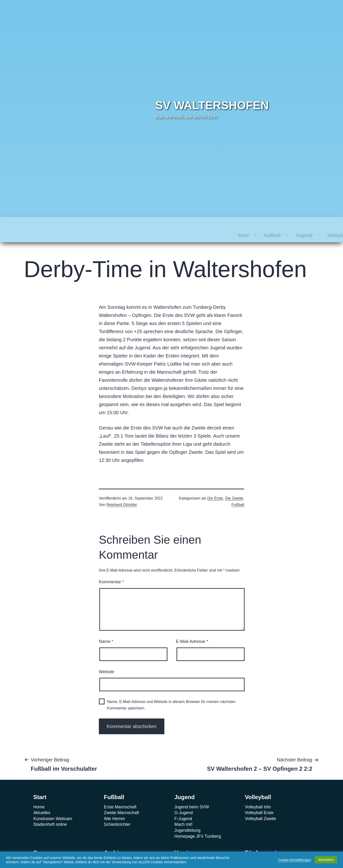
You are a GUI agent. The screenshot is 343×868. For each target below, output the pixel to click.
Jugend (106, 224)
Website (107, 660)
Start (46, 224)
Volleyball (141, 224)
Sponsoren (179, 224)
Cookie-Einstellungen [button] (295, 860)
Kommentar (111, 570)
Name (106, 630)
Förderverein (279, 224)
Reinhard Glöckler (122, 493)
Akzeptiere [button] (326, 860)
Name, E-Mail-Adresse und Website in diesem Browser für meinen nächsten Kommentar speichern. (171, 693)
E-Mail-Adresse (192, 630)
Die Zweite (234, 487)
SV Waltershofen (212, 105)
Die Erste (215, 487)
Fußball (75, 224)
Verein (243, 224)
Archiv (213, 224)
